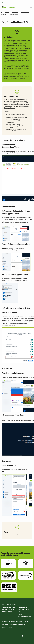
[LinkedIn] (6, 636)
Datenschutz (6, 622)
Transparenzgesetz (17, 622)
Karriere (10, 628)
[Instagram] (16, 636)
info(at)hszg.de (8, 611)
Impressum (12, 625)
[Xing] (9, 636)
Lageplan (5, 625)
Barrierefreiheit (22, 625)
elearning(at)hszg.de (9, 108)
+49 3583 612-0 (10, 609)
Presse (4, 628)
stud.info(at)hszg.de (26, 617)
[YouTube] (13, 636)
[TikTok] (19, 636)
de (2, 2)
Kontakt (26, 622)
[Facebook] (3, 636)
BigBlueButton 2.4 (20, 535)
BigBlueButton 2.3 (9, 535)
